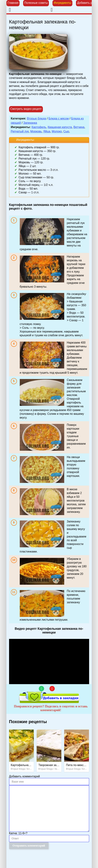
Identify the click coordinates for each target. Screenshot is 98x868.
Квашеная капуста (60, 127)
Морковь (36, 131)
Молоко (57, 131)
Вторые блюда (37, 118)
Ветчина (79, 127)
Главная (13, 3)
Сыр (66, 131)
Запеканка (30, 123)
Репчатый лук (20, 131)
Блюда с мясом (59, 118)
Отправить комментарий (29, 846)
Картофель (39, 127)
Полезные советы (36, 3)
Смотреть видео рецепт (26, 109)
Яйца (47, 131)
